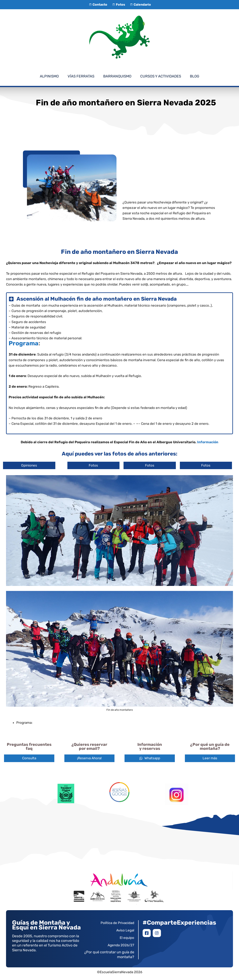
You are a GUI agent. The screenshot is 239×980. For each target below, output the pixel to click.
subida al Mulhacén (96, 376)
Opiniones (29, 465)
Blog (195, 76)
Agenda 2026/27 (121, 945)
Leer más (210, 758)
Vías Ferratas (81, 76)
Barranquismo (117, 76)
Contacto (98, 5)
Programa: (24, 723)
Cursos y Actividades (161, 76)
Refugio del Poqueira (98, 273)
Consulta (29, 758)
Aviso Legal (125, 930)
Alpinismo (49, 76)
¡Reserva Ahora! (89, 758)
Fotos (118, 5)
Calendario (140, 5)
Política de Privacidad (117, 923)
